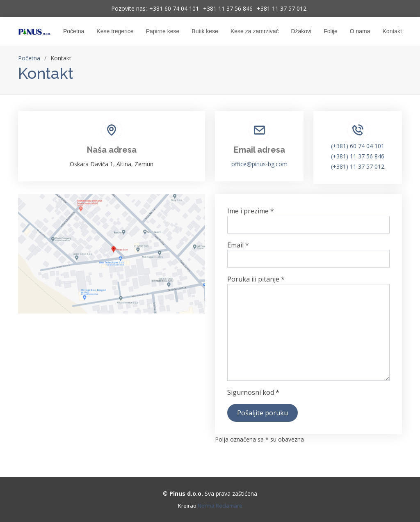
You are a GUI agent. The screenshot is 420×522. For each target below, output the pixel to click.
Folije (330, 31)
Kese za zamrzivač (255, 31)
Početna (74, 31)
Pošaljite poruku (262, 413)
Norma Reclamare (220, 506)
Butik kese (205, 31)
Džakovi (301, 31)
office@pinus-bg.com (259, 164)
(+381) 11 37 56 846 (358, 156)
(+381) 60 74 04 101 (358, 146)
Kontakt (392, 31)
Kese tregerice (115, 31)
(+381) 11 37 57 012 (358, 166)
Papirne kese (163, 31)
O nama (360, 31)
